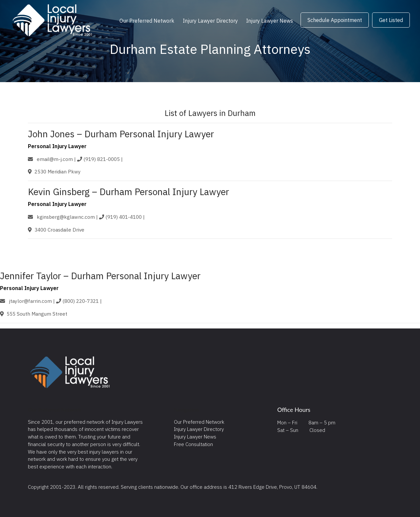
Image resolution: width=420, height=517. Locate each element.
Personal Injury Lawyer (57, 146)
